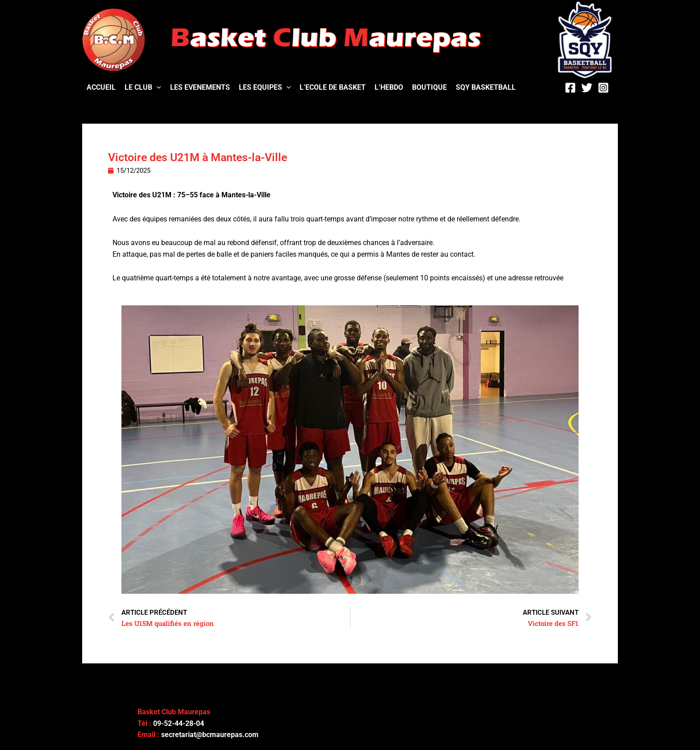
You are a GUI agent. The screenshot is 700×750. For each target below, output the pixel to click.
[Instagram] (603, 88)
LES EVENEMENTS (200, 87)
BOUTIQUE (429, 87)
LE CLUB (143, 87)
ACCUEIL (101, 87)
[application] (157, 87)
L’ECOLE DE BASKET (333, 87)
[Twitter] (587, 88)
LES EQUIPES (265, 87)
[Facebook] (570, 88)
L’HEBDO (389, 87)
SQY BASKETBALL (486, 87)
